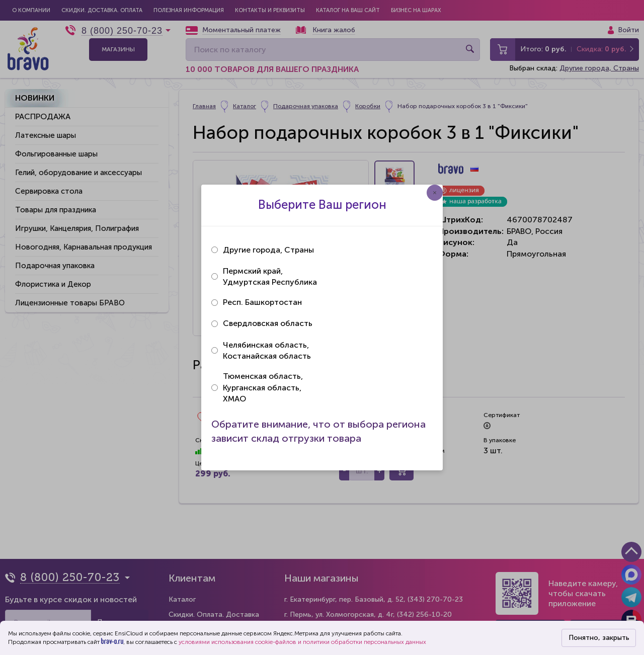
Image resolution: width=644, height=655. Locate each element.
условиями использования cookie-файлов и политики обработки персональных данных (302, 642)
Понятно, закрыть (599, 638)
